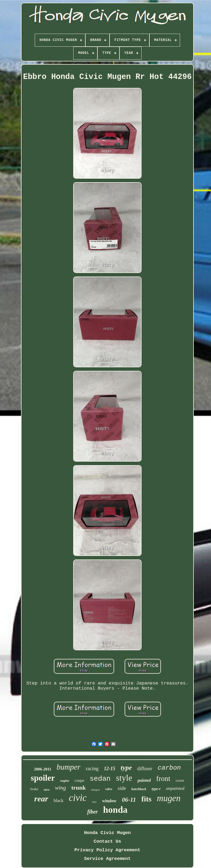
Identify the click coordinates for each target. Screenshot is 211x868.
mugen (169, 798)
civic (78, 798)
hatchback (139, 789)
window (109, 801)
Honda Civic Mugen (107, 833)
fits (146, 799)
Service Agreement (107, 859)
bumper (68, 767)
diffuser (145, 769)
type (126, 768)
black (59, 800)
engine (65, 781)
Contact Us (107, 841)
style (124, 778)
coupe (79, 780)
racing (92, 768)
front (163, 779)
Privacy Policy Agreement (108, 850)
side (122, 788)
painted (144, 780)
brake (34, 789)
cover (180, 781)
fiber (92, 812)
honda (115, 810)
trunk (79, 788)
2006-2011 (43, 769)
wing (60, 788)
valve (109, 789)
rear (41, 799)
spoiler (43, 778)
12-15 (110, 769)
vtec (94, 802)
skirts (47, 790)
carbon (169, 768)
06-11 (129, 800)
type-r (156, 789)
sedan (100, 779)
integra (96, 790)
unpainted (175, 788)
